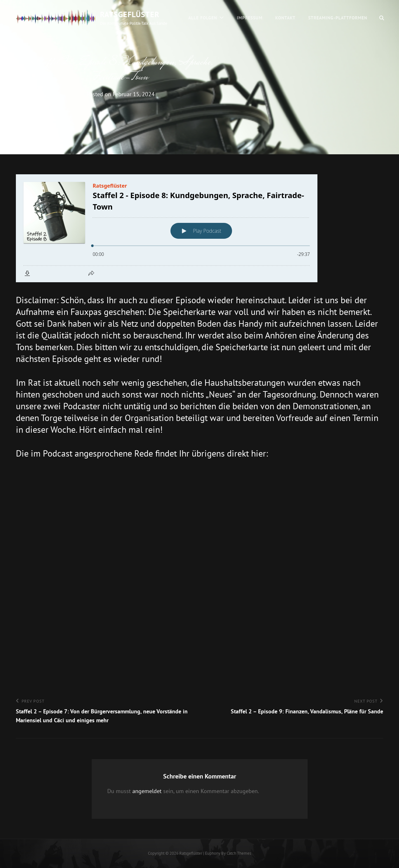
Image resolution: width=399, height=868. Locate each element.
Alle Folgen (203, 18)
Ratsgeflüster (130, 14)
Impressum (250, 18)
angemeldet (147, 791)
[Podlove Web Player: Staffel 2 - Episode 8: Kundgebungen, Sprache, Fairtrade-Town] (199, 228)
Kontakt (285, 18)
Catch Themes (239, 853)
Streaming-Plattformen (338, 18)
